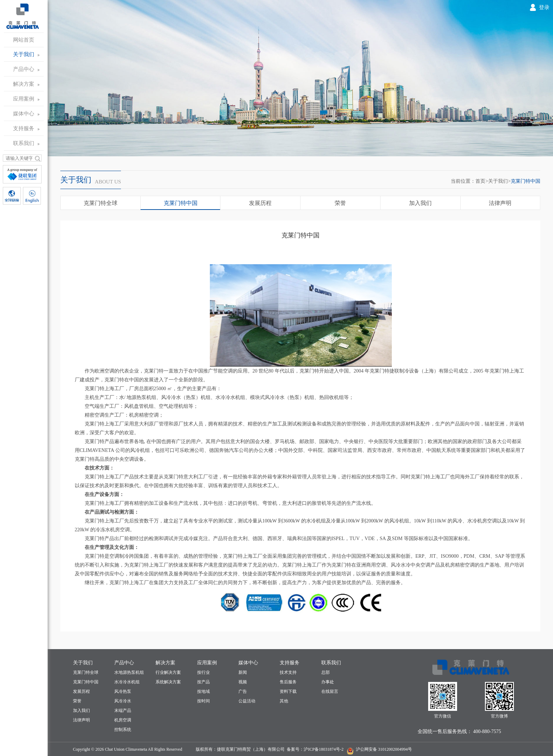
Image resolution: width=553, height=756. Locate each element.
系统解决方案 (168, 682)
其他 (284, 701)
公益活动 (247, 701)
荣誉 (340, 203)
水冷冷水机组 (127, 682)
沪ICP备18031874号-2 (324, 749)
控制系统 (123, 730)
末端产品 (123, 710)
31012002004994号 (394, 749)
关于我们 (24, 54)
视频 (243, 682)
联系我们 (24, 143)
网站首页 (24, 40)
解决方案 (24, 84)
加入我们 (420, 203)
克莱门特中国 (525, 181)
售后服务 (288, 682)
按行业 (203, 672)
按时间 (203, 701)
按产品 (203, 682)
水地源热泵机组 (129, 672)
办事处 (328, 682)
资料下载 (288, 691)
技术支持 (288, 672)
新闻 (243, 672)
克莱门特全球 (101, 203)
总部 (326, 672)
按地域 (203, 691)
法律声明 (500, 203)
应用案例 (24, 99)
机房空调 (123, 720)
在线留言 (330, 691)
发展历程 (260, 203)
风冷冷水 (123, 701)
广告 (243, 691)
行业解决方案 (168, 672)
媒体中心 (24, 114)
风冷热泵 (123, 691)
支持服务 (24, 128)
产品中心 (24, 69)
